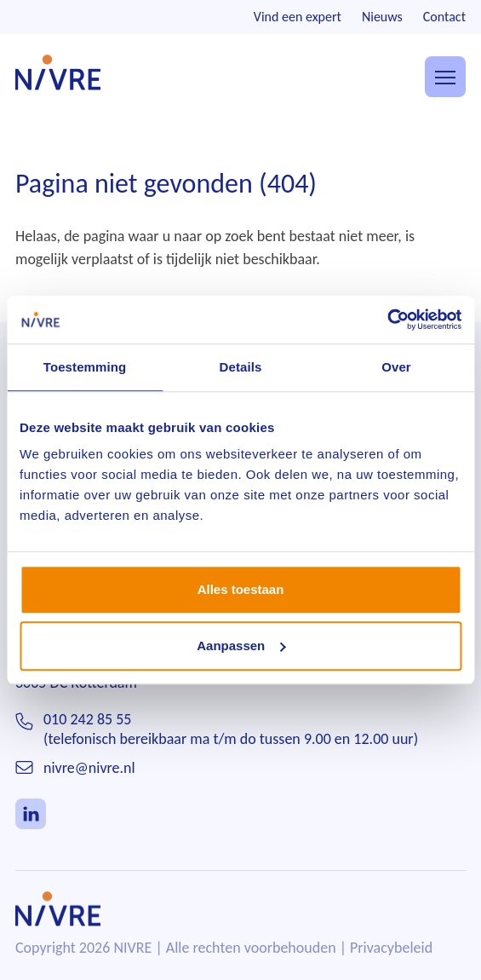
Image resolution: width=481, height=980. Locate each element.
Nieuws (382, 17)
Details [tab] (241, 367)
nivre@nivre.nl (89, 768)
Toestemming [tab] (85, 367)
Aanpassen (241, 646)
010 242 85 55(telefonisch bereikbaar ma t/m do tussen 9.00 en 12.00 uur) (231, 729)
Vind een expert (298, 17)
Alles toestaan (241, 589)
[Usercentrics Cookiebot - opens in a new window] (387, 320)
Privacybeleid (391, 948)
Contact (444, 17)
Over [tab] (396, 367)
